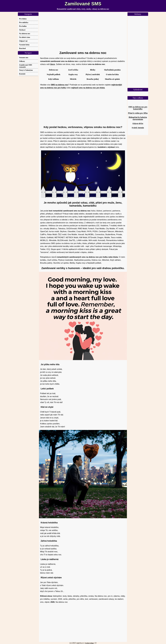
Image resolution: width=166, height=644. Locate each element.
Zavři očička (73, 70)
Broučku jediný (93, 79)
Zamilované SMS (83, 4)
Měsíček (73, 79)
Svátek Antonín (138, 128)
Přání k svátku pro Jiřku (138, 113)
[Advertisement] (83, 31)
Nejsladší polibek (54, 74)
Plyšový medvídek (93, 74)
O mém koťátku (112, 74)
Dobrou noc (53, 70)
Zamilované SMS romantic (26, 66)
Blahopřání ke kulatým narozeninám (138, 118)
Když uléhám (54, 79)
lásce (53, 64)
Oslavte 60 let (138, 124)
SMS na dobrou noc (59, 85)
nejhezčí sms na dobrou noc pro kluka (88, 88)
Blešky (93, 70)
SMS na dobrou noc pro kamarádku (138, 108)
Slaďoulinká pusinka (112, 70)
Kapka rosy (73, 74)
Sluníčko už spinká (112, 79)
